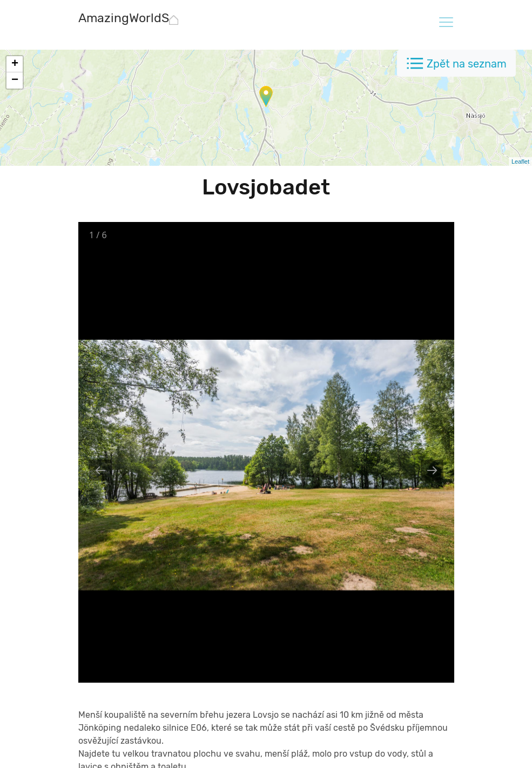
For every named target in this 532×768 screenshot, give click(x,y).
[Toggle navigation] (446, 22)
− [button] (15, 80)
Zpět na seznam (467, 64)
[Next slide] (432, 470)
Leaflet (520, 161)
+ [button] (15, 64)
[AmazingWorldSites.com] (149, 19)
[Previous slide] (100, 470)
